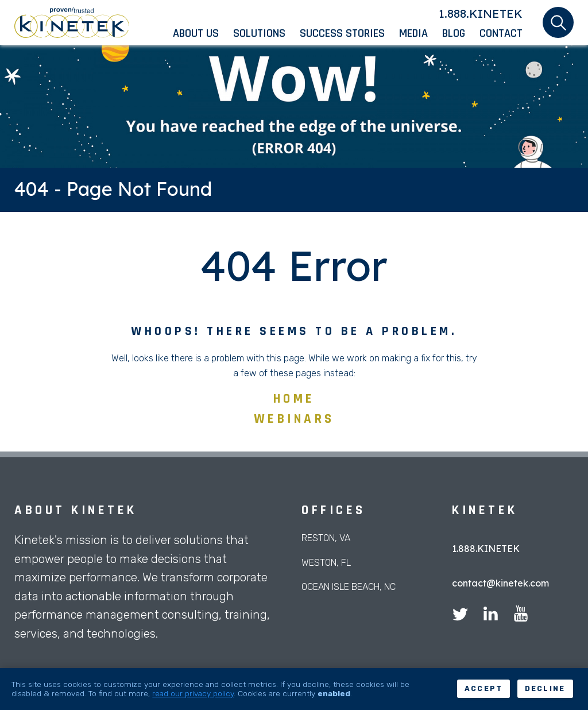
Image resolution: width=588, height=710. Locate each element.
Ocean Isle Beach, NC (349, 587)
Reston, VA (326, 538)
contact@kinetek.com (500, 583)
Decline (545, 689)
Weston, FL (326, 563)
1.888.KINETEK (481, 13)
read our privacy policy (193, 693)
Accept (484, 689)
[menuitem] (203, 33)
